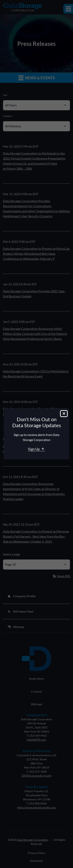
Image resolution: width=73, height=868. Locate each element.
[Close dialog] (64, 414)
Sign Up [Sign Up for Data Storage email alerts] (34, 449)
